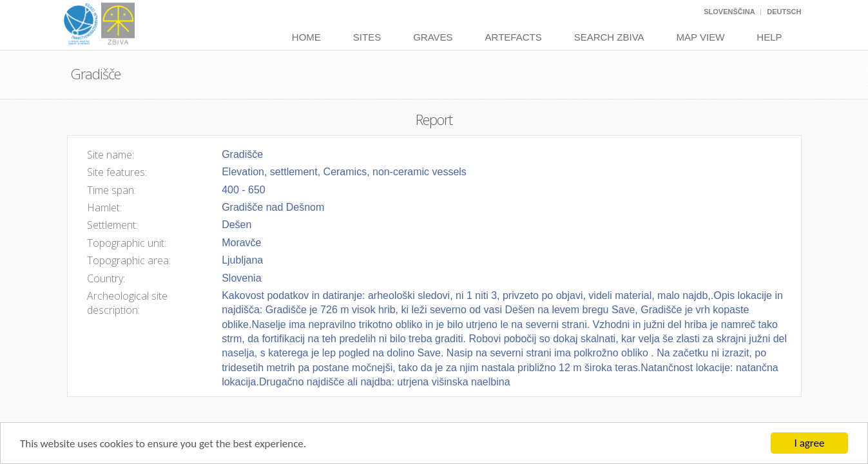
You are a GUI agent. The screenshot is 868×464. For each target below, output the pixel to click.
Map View (701, 37)
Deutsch (784, 12)
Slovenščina (729, 12)
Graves (433, 37)
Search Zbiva (609, 37)
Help (769, 37)
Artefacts (514, 37)
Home (306, 37)
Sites (367, 37)
